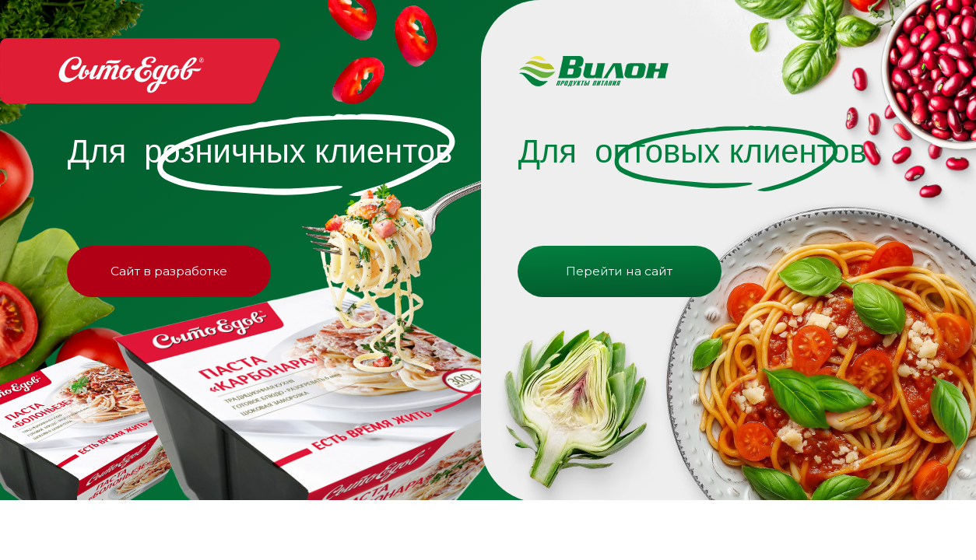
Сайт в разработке (169, 271)
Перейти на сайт (619, 271)
